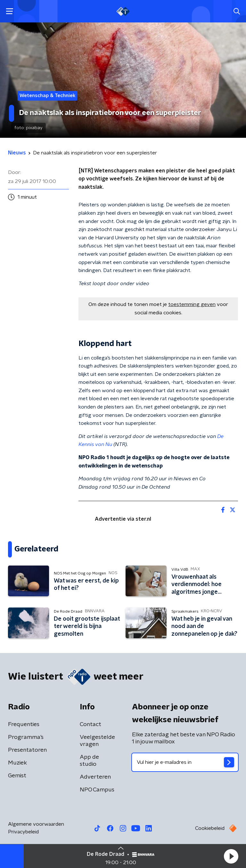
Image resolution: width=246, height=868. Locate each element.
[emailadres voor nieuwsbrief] (185, 762)
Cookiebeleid (210, 828)
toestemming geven (192, 304)
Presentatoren (27, 750)
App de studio (89, 761)
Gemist (17, 776)
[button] (231, 856)
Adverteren (95, 777)
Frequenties (24, 724)
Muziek (17, 763)
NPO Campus (97, 790)
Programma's (26, 737)
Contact (90, 724)
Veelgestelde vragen (97, 741)
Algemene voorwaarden (36, 824)
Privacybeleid (23, 832)
